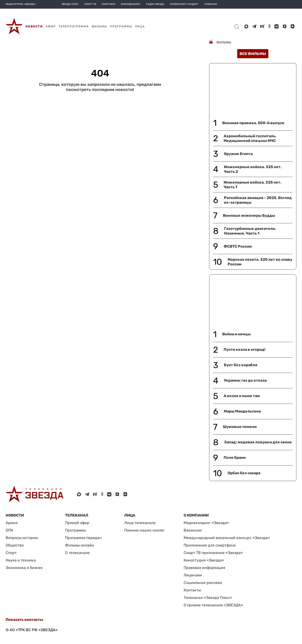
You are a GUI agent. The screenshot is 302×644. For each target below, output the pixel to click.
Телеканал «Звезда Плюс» (208, 598)
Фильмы (223, 42)
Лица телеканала (140, 523)
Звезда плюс (70, 4)
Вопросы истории (22, 538)
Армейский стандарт (184, 4)
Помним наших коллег (144, 530)
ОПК (9, 530)
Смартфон (109, 4)
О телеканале (77, 553)
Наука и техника (21, 560)
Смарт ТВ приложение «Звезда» (213, 553)
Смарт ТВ (90, 4)
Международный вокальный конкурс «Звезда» (227, 538)
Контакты (192, 590)
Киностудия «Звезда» (204, 560)
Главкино (211, 4)
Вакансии (193, 530)
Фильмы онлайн (80, 545)
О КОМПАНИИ (196, 515)
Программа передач (83, 538)
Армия (12, 523)
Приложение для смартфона (210, 545)
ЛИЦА (130, 515)
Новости (15, 515)
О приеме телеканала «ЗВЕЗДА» (213, 605)
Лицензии (193, 575)
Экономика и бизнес (24, 568)
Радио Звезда (155, 4)
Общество (15, 545)
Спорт (11, 553)
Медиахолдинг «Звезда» (206, 523)
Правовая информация (204, 568)
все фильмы (253, 54)
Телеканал (77, 515)
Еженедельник (131, 4)
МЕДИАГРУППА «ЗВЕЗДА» (21, 4)
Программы (75, 530)
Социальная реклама (203, 583)
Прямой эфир (77, 523)
